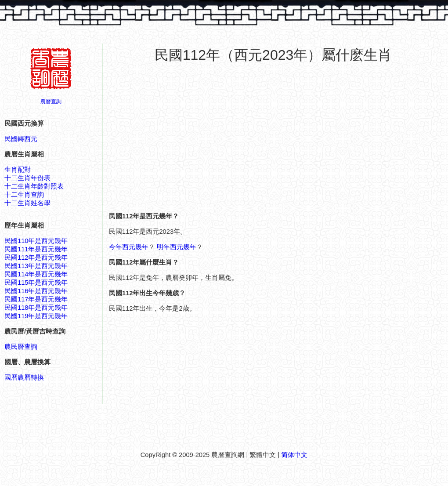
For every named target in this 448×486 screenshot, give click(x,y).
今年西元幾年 (129, 247)
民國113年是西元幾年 (36, 266)
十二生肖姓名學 (27, 203)
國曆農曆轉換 (24, 377)
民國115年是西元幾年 (36, 283)
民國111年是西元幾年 (36, 249)
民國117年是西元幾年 (36, 299)
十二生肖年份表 (27, 178)
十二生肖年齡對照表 (34, 186)
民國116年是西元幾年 (36, 291)
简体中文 (294, 455)
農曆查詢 (51, 102)
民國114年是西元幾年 (36, 274)
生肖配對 (18, 170)
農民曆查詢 (21, 347)
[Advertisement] (273, 134)
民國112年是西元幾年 (36, 258)
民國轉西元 (21, 139)
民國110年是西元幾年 (36, 241)
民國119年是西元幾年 (36, 316)
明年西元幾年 (177, 247)
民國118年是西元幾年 (36, 308)
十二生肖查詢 (24, 195)
